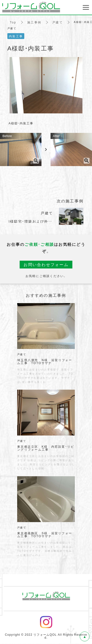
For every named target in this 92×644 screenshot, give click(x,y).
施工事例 (34, 22)
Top (13, 22)
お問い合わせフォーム (46, 264)
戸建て (58, 22)
